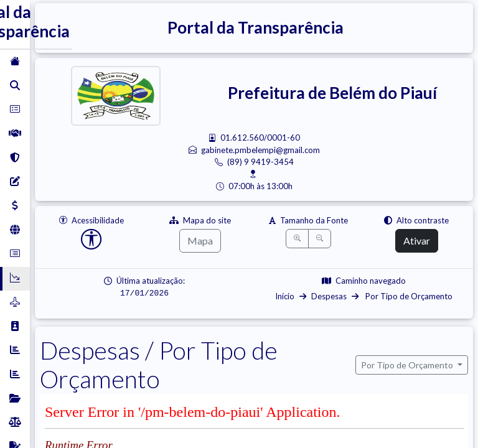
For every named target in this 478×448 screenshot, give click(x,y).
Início (285, 296)
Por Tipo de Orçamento (408, 296)
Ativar (417, 240)
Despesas (329, 296)
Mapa (200, 240)
